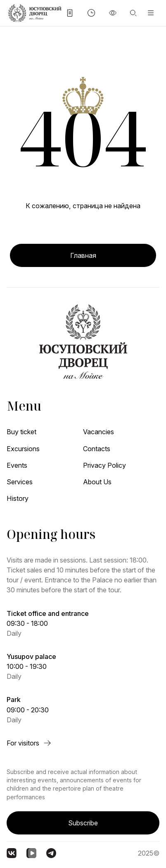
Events (17, 465)
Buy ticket (21, 432)
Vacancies (98, 432)
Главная (83, 255)
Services (20, 482)
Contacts (97, 449)
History (18, 498)
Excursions (23, 449)
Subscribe (83, 823)
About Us (97, 482)
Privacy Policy (104, 465)
